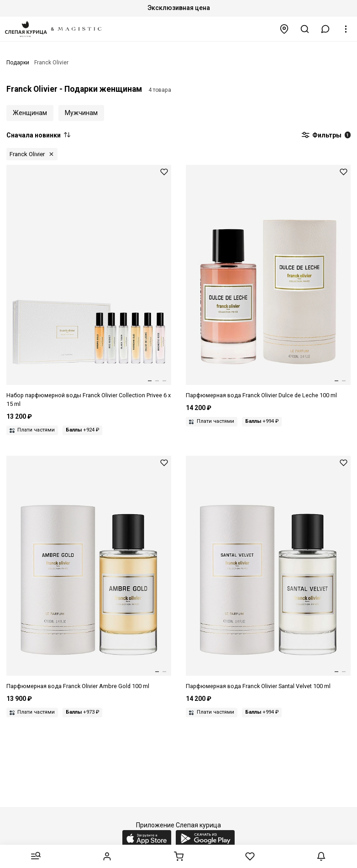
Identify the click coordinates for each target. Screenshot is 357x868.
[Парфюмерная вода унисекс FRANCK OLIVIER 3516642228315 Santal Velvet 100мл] (268, 573)
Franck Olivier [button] (27, 154)
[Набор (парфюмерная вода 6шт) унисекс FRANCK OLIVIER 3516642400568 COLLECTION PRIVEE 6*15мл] (89, 287)
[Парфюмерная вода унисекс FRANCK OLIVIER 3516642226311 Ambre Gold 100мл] (89, 573)
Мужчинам (81, 113)
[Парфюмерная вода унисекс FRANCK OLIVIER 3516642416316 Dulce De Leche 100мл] (268, 282)
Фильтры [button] (326, 136)
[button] (325, 29)
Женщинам (30, 113)
